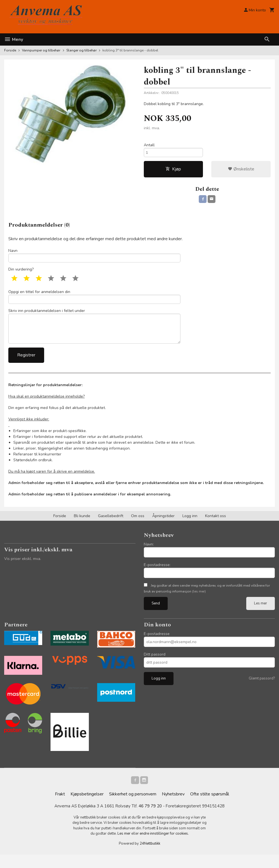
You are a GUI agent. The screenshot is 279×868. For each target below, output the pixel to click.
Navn (94, 259)
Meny (14, 39)
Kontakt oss (216, 528)
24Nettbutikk (150, 857)
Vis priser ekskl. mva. (23, 570)
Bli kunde (82, 528)
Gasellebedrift (111, 528)
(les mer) (199, 603)
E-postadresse (157, 645)
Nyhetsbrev (173, 807)
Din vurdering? (21, 275)
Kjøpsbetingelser (87, 807)
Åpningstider (163, 528)
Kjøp (173, 171)
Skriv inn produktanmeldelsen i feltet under (94, 335)
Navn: (149, 556)
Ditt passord (155, 666)
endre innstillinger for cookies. (164, 847)
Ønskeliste (241, 171)
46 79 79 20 (151, 819)
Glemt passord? (262, 690)
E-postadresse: (157, 576)
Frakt (60, 807)
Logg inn (190, 528)
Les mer (261, 615)
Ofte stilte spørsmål (210, 807)
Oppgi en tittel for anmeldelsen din (94, 302)
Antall (149, 146)
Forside (10, 50)
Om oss (138, 528)
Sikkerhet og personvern (133, 807)
